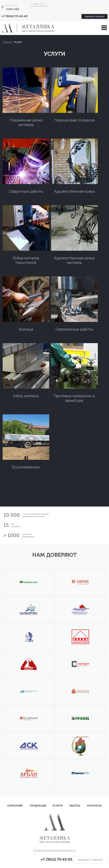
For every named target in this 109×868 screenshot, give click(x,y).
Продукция (38, 806)
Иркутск (12, 6)
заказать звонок (95, 16)
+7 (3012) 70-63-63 (14, 16)
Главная (7, 42)
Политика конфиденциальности (54, 851)
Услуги (18, 42)
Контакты (94, 806)
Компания (15, 806)
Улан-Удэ (13, 9)
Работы (75, 806)
